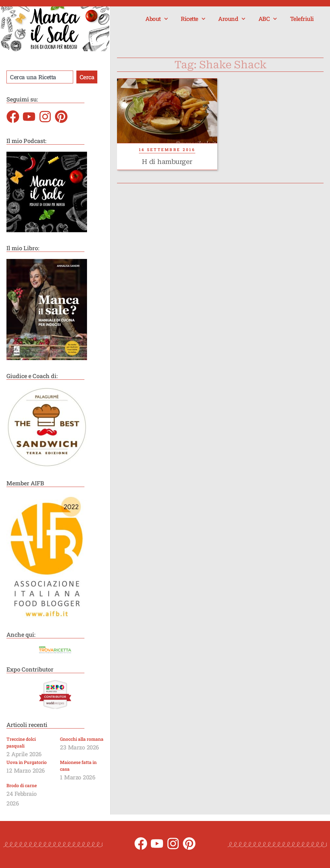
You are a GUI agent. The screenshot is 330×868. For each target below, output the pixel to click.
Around (232, 19)
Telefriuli (302, 19)
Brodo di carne (22, 785)
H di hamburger (167, 162)
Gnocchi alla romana (82, 739)
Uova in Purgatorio (27, 762)
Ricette (193, 19)
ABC (268, 19)
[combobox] (40, 77)
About (157, 19)
